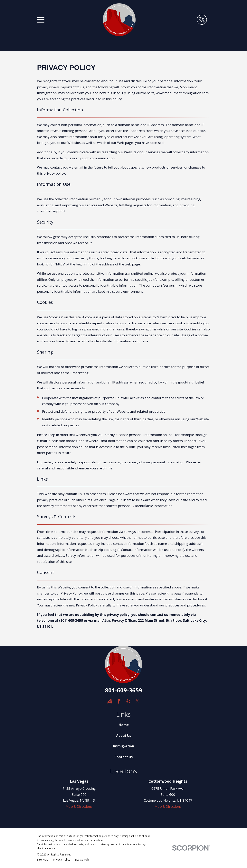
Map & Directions (79, 806)
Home (124, 725)
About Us (124, 736)
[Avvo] (109, 701)
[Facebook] (119, 701)
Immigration (123, 746)
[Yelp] (128, 701)
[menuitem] (43, 860)
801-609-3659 (124, 690)
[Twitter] (138, 701)
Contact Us (123, 757)
